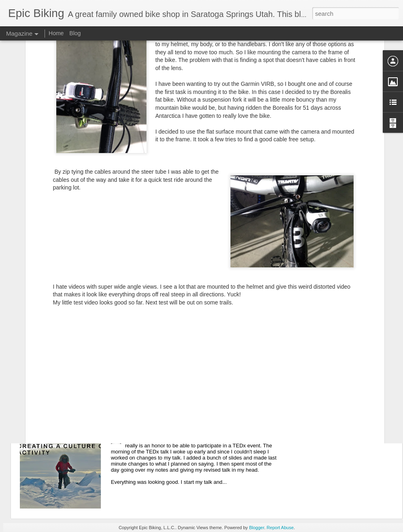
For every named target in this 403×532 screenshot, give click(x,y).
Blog (75, 33)
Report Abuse (280, 528)
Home (56, 33)
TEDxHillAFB (144, 431)
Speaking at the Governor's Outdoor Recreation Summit (114, 387)
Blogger (257, 528)
